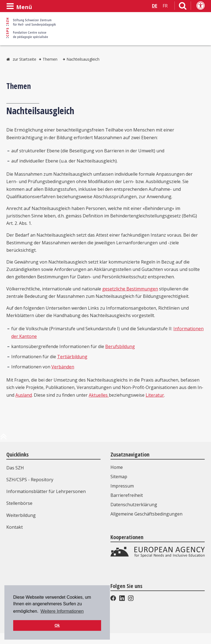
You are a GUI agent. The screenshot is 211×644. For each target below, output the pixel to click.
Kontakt (15, 527)
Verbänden (63, 367)
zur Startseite (24, 59)
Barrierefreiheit (127, 495)
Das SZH (15, 468)
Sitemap (119, 477)
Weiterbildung (21, 515)
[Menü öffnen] (19, 6)
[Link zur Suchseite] (183, 7)
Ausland (24, 395)
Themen (50, 59)
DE (155, 6)
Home (117, 467)
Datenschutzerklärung (134, 505)
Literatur (155, 395)
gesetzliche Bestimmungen (130, 289)
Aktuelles (99, 395)
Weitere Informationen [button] (62, 611)
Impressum (122, 486)
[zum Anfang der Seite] (4, 439)
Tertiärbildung (72, 357)
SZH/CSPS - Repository (30, 480)
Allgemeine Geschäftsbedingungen (146, 514)
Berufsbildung (120, 346)
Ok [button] (57, 625)
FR (165, 6)
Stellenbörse (19, 503)
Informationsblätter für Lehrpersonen (46, 491)
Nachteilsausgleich (83, 59)
